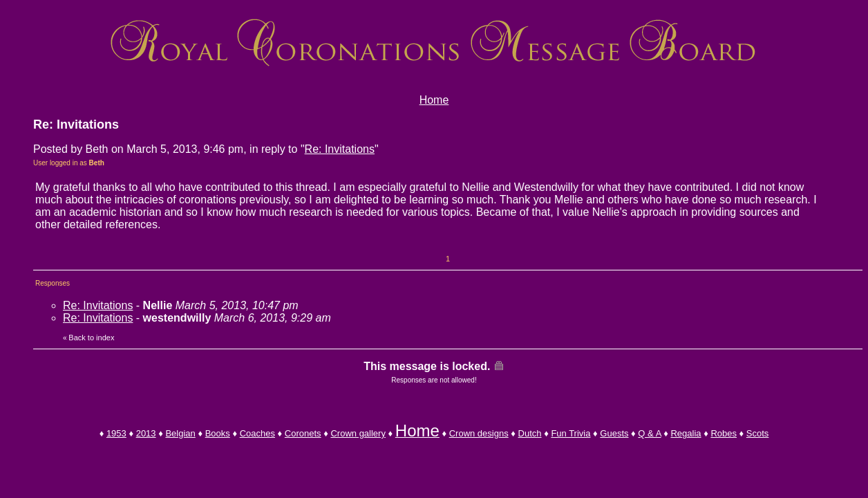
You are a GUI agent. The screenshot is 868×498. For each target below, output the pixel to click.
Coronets (303, 433)
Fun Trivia (570, 433)
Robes (724, 433)
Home (434, 100)
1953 (116, 433)
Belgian (180, 433)
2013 (146, 433)
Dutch (530, 433)
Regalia (686, 433)
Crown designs (479, 433)
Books (218, 433)
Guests (614, 433)
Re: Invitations (340, 149)
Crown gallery (358, 433)
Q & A (649, 433)
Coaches (257, 433)
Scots (758, 433)
